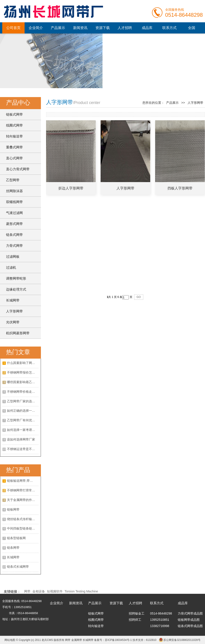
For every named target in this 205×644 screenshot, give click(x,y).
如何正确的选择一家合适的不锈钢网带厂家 (23, 411)
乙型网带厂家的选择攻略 (23, 401)
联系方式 (169, 28)
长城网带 (13, 300)
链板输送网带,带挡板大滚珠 (23, 481)
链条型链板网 (16, 538)
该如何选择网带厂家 (21, 439)
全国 (192, 28)
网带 (27, 591)
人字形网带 (14, 311)
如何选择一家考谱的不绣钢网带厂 (23, 430)
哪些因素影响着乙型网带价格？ (23, 382)
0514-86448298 (161, 613)
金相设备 (39, 591)
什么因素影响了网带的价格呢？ (23, 363)
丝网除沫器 (14, 191)
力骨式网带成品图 (190, 613)
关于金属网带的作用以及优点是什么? (23, 500)
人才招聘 (125, 28)
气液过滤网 (14, 213)
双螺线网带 (14, 202)
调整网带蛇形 (16, 278)
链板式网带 (14, 114)
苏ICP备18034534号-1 (118, 640)
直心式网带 (14, 158)
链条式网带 (14, 235)
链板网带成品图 (189, 620)
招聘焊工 (135, 620)
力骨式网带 (14, 246)
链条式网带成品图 (190, 626)
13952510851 (160, 620)
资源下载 (103, 28)
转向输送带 (14, 136)
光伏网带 (13, 322)
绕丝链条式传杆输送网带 (23, 519)
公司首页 (13, 28)
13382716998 (160, 626)
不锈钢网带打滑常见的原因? (23, 490)
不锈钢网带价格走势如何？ (23, 392)
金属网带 (77, 640)
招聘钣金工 (137, 613)
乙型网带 (13, 180)
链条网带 (13, 548)
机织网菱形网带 (18, 333)
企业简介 (36, 28)
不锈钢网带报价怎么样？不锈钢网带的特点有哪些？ (23, 372)
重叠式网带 (14, 147)
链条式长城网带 (18, 567)
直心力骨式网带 (18, 169)
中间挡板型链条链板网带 (23, 528)
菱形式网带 (14, 224)
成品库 (147, 28)
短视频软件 (55, 591)
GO (139, 297)
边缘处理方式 (16, 289)
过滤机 (11, 267)
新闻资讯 (80, 28)
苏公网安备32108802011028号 (182, 640)
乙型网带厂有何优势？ (23, 420)
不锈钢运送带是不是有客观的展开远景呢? (23, 449)
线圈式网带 (14, 125)
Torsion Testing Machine (81, 591)
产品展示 (58, 28)
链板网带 (13, 509)
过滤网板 (13, 257)
